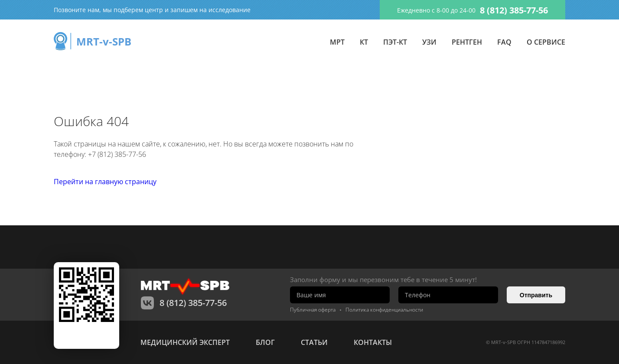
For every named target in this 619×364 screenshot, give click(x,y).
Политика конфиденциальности (384, 310)
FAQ (504, 42)
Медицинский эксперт (185, 342)
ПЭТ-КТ (395, 42)
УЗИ (429, 42)
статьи (314, 342)
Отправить (536, 295)
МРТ (337, 42)
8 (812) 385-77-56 (514, 10)
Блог (265, 342)
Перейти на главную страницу (105, 182)
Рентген (467, 42)
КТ (364, 42)
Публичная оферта (313, 310)
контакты (373, 342)
